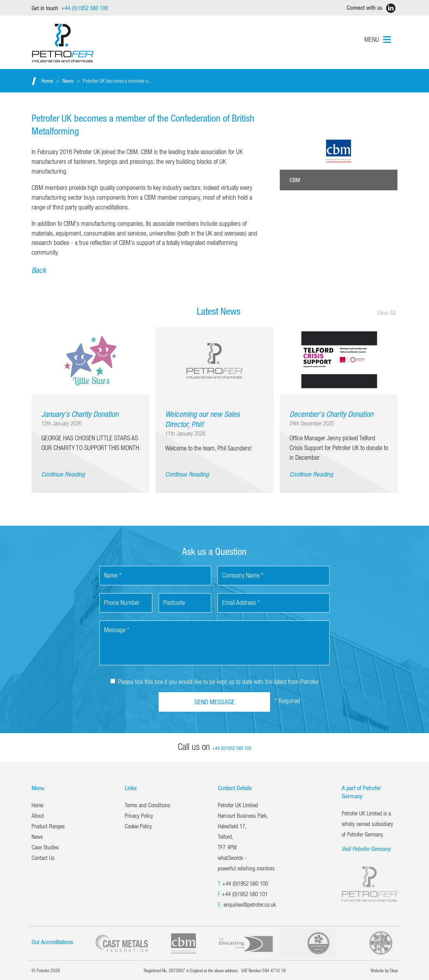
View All (386, 313)
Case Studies (45, 847)
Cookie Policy (138, 826)
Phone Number (122, 602)
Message (117, 630)
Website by (384, 970)
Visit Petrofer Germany (366, 849)
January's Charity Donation (80, 414)
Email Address (241, 602)
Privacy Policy (139, 815)
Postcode (174, 602)
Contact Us (43, 858)
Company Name (243, 575)
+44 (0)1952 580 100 (245, 883)
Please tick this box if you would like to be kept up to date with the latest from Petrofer (214, 681)
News (68, 81)
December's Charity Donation (331, 414)
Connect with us (369, 8)
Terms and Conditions (147, 805)
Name (113, 575)
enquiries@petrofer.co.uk (250, 904)
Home (47, 81)
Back (39, 270)
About (38, 815)
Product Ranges (48, 826)
